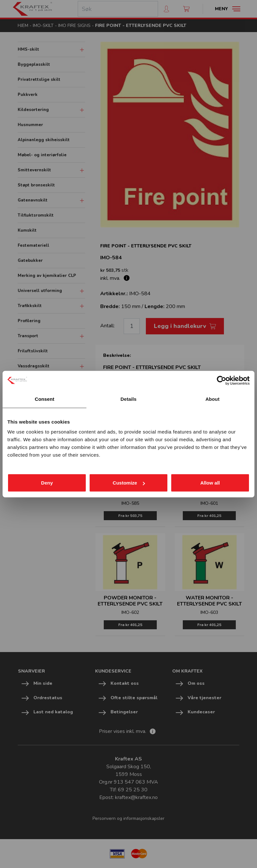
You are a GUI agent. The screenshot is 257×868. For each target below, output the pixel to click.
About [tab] (212, 399)
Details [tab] (128, 399)
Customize (129, 483)
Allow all (210, 483)
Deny (47, 483)
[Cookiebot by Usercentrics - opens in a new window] (222, 380)
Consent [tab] (44, 399)
